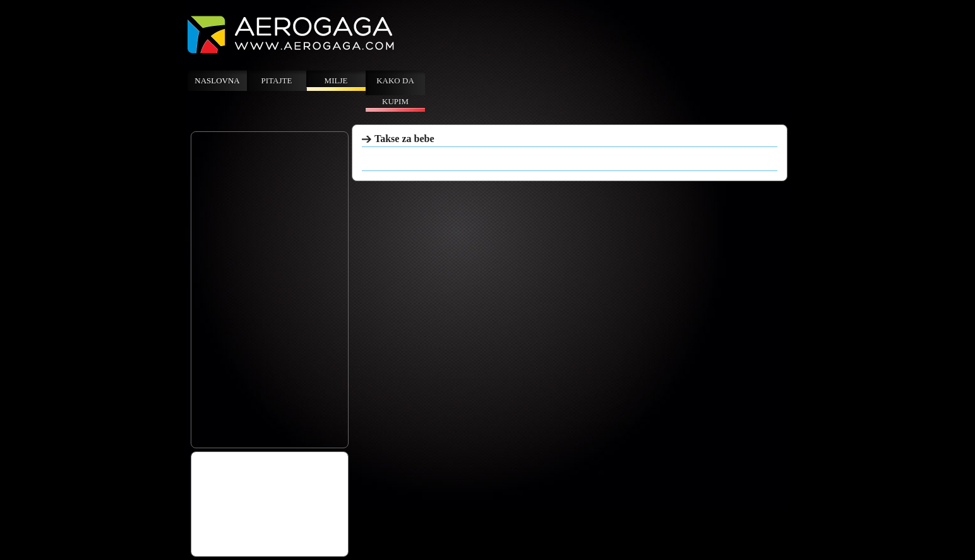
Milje (336, 80)
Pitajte (277, 80)
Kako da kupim (395, 91)
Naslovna (217, 80)
